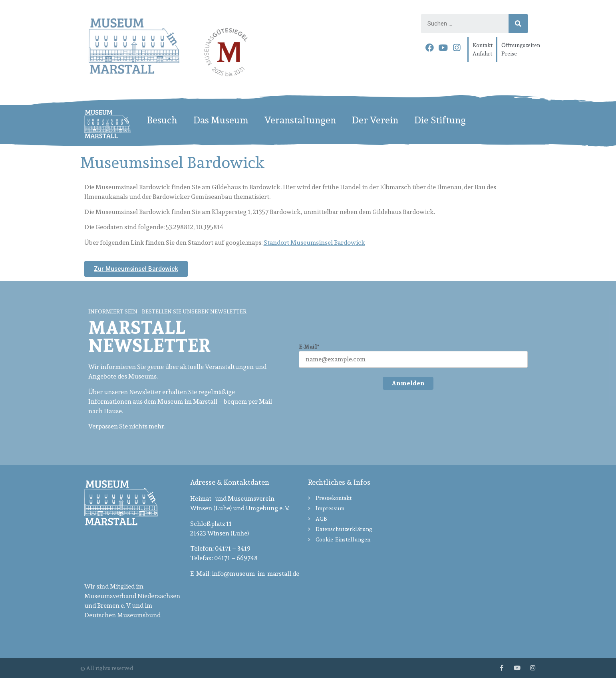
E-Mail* (309, 347)
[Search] (518, 24)
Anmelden (408, 383)
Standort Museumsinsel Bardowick (314, 243)
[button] (136, 269)
